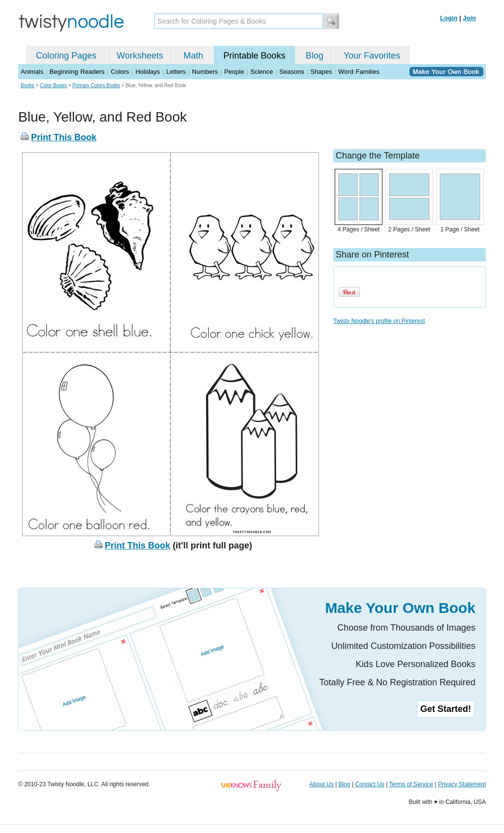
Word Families (359, 72)
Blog (315, 56)
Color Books (53, 85)
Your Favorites (372, 56)
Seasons (292, 72)
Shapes (321, 72)
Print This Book (64, 137)
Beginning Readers (77, 72)
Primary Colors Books (96, 85)
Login (449, 18)
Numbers (205, 72)
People (234, 72)
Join (469, 18)
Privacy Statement (462, 784)
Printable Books (254, 56)
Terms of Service (411, 784)
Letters (176, 72)
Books (28, 85)
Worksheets (140, 56)
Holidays (148, 72)
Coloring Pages (66, 56)
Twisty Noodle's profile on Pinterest (379, 321)
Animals (32, 72)
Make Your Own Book (400, 608)
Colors (120, 72)
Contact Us (370, 784)
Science (262, 72)
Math (193, 56)
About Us (322, 784)
